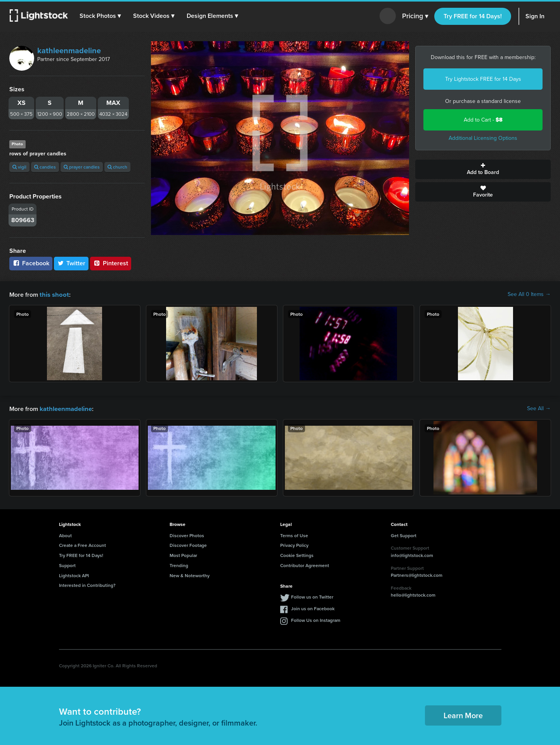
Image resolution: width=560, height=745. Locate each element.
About (65, 535)
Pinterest (111, 263)
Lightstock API (74, 575)
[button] (101, 16)
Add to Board (483, 169)
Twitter (71, 263)
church (117, 167)
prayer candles (82, 167)
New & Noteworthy (190, 575)
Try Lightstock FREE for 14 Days (483, 79)
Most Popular (183, 554)
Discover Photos (187, 535)
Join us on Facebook (313, 608)
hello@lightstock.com (413, 594)
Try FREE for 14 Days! (473, 16)
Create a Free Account (82, 544)
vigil (19, 167)
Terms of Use (294, 535)
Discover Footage (188, 544)
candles (45, 167)
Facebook (31, 263)
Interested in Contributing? (87, 584)
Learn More (463, 715)
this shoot (53, 294)
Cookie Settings (297, 554)
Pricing (415, 16)
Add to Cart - (483, 120)
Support (67, 565)
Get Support (404, 535)
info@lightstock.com (412, 554)
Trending (179, 565)
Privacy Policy (294, 544)
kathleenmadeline (69, 50)
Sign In (535, 16)
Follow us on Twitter (312, 596)
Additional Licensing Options (483, 138)
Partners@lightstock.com (417, 574)
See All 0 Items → (529, 294)
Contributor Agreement (305, 565)
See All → (539, 408)
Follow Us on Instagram (316, 619)
